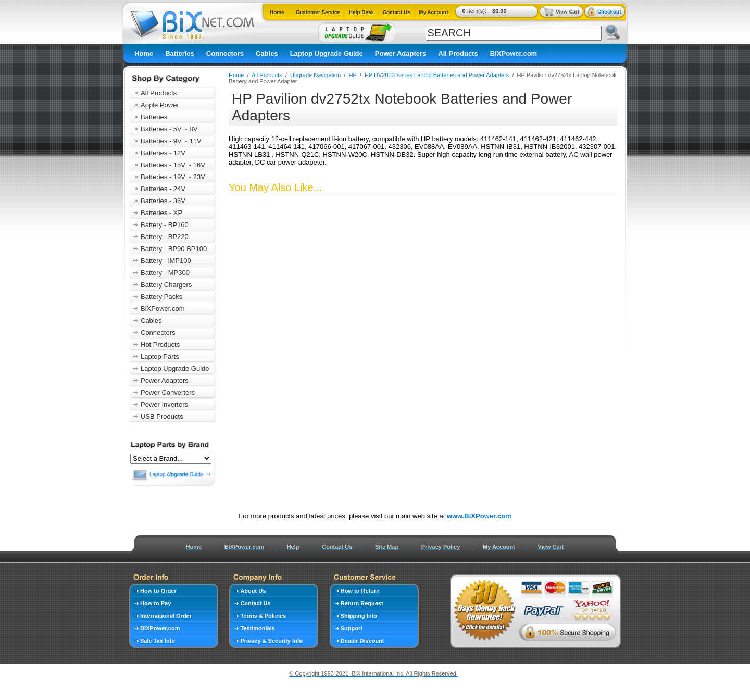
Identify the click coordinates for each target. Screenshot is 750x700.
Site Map (387, 547)
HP (353, 75)
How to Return (360, 591)
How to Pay (155, 603)
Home (144, 53)
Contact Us (337, 547)
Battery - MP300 (165, 273)
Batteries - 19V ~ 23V (173, 177)
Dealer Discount (362, 641)
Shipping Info (359, 616)
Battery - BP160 (165, 225)
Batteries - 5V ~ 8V (169, 129)
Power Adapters (401, 53)
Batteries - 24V (163, 189)
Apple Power (160, 105)
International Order (166, 616)
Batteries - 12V (163, 153)
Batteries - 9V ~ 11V (171, 141)
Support (352, 628)
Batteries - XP (161, 213)
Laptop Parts (160, 357)
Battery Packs (161, 297)
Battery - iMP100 (166, 261)
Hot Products (160, 345)
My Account (499, 547)
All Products (458, 53)
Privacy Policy (441, 547)
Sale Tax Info (158, 641)
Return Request (362, 603)
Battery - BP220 (165, 237)
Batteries (180, 53)
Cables (267, 53)
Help (293, 547)
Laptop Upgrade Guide (327, 53)
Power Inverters (164, 404)
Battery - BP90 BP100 (174, 249)
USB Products (162, 416)
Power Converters (168, 392)
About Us (253, 591)
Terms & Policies (263, 616)
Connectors (225, 53)
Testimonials (257, 628)
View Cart (551, 547)
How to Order (158, 591)
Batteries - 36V (163, 201)
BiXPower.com (514, 53)
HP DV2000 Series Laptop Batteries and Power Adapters (437, 75)
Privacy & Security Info (271, 641)
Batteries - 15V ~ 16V (173, 165)
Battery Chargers (166, 285)
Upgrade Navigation (315, 75)
